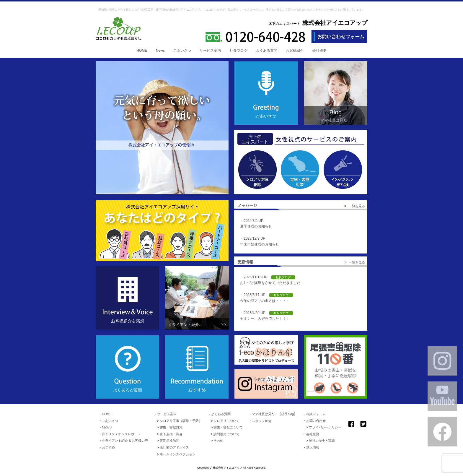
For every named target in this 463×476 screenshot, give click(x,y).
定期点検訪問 (169, 441)
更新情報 (245, 262)
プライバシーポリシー (325, 427)
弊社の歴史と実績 (322, 441)
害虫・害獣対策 (171, 427)
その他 (218, 441)
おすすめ (108, 447)
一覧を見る (355, 206)
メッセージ (247, 205)
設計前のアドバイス (174, 447)
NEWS (107, 427)
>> (224, 324)
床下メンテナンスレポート (121, 434)
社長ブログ (239, 51)
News (160, 51)
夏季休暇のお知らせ (256, 226)
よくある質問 (267, 51)
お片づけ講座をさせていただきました (270, 283)
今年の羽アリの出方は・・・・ (265, 301)
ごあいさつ (182, 51)
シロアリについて (226, 421)
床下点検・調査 (171, 434)
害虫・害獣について (228, 427)
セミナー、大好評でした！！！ (265, 319)
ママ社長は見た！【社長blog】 (274, 414)
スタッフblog (261, 421)
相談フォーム (316, 414)
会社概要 (319, 51)
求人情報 (313, 447)
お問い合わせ (316, 421)
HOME (142, 51)
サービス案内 (210, 51)
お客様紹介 (295, 51)
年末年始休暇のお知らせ (260, 244)
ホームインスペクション (178, 454)
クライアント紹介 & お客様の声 (125, 441)
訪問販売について (226, 434)
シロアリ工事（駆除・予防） (181, 421)
